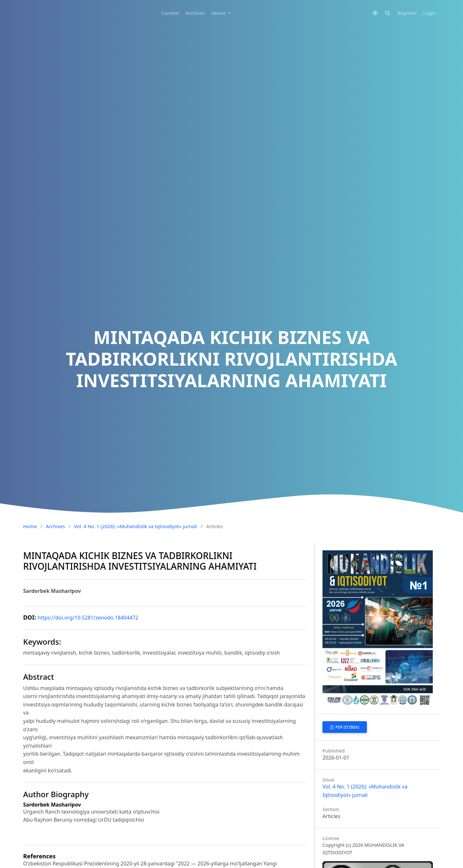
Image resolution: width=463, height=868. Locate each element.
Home (30, 526)
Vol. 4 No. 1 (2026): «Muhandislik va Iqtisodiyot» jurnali (136, 526)
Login (430, 13)
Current (170, 13)
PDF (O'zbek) (347, 727)
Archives (195, 13)
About (219, 13)
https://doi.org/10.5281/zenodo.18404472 (88, 618)
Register (407, 13)
